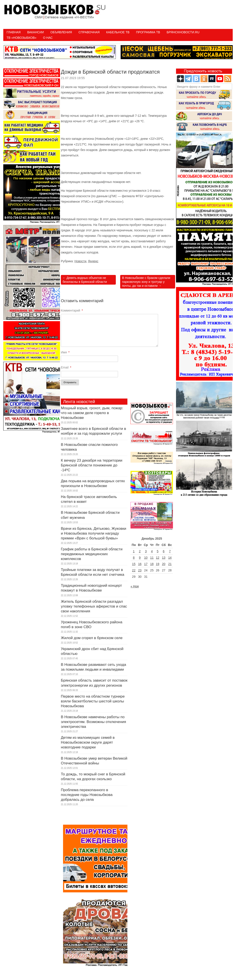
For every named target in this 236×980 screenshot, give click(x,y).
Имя (65, 352)
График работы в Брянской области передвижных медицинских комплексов (92, 554)
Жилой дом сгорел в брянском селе (92, 638)
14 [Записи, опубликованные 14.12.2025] (170, 558)
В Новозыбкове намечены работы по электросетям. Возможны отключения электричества (93, 722)
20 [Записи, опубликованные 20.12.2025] (164, 564)
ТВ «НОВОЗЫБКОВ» (21, 38)
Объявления (61, 32)
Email (66, 367)
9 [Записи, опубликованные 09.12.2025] (140, 558)
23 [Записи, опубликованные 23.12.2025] (140, 570)
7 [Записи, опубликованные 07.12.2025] (170, 551)
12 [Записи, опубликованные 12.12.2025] (158, 558)
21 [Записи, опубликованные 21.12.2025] (170, 564)
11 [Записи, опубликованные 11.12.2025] (152, 558)
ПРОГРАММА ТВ (148, 32)
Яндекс (93, 261)
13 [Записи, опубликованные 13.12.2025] (164, 558)
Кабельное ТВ (118, 32)
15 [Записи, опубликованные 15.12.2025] (134, 564)
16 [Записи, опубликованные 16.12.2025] (140, 564)
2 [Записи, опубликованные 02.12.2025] (140, 551)
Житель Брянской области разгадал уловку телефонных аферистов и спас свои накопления (94, 606)
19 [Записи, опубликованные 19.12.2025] (158, 564)
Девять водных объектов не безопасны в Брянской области (85, 280)
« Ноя (135, 586)
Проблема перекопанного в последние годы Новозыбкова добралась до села (87, 795)
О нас (48, 38)
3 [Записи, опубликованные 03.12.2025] (146, 551)
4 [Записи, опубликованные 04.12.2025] (152, 551)
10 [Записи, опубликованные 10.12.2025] (146, 558)
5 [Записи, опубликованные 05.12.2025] (158, 551)
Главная (14, 32)
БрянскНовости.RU (183, 32)
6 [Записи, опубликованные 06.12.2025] (164, 551)
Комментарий (72, 310)
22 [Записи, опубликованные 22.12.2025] (134, 570)
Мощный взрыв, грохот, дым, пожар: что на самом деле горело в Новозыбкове (92, 413)
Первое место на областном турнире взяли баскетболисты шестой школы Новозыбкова (93, 701)
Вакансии (35, 32)
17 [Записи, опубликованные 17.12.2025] (146, 564)
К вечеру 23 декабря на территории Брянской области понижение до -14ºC (92, 465)
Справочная (89, 32)
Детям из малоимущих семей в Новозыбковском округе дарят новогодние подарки (88, 742)
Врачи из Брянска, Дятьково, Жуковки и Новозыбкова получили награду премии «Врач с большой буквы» (93, 533)
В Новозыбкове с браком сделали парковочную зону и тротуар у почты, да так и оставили (146, 282)
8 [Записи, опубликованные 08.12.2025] (134, 558)
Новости (80, 261)
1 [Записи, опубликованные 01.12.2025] (134, 551)
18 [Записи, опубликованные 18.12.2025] (152, 564)
